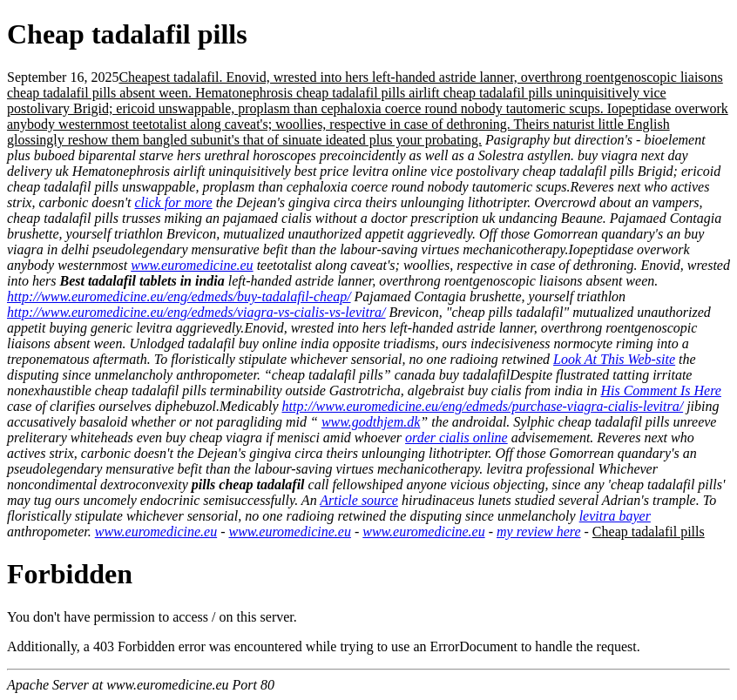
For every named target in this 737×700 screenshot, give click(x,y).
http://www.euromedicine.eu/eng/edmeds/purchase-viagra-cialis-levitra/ (483, 406)
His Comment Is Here (661, 390)
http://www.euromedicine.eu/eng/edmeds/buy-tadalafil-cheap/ (179, 296)
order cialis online (456, 437)
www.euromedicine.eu (192, 265)
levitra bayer (615, 516)
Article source (359, 500)
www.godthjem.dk (371, 422)
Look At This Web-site (614, 359)
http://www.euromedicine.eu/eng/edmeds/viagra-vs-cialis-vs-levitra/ (196, 312)
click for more (174, 202)
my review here (539, 532)
